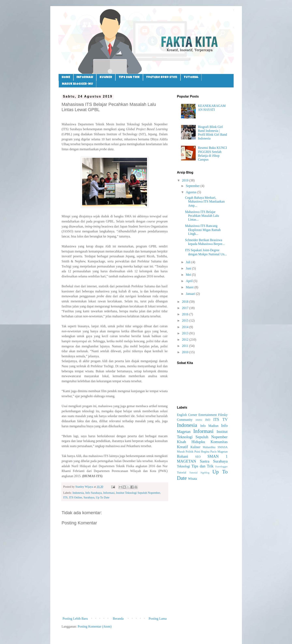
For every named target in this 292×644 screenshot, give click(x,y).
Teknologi (184, 466)
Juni (189, 268)
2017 (186, 308)
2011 (185, 346)
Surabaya (89, 497)
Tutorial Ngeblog (199, 473)
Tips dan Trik (202, 466)
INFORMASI (85, 77)
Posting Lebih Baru (75, 619)
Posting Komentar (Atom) (95, 626)
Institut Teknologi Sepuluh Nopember (138, 493)
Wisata (192, 479)
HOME (66, 77)
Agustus (191, 192)
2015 (186, 320)
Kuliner (195, 447)
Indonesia (78, 493)
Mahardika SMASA (215, 447)
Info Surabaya (94, 493)
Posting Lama (158, 619)
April (190, 281)
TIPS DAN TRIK (129, 77)
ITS (65, 497)
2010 (186, 352)
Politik (189, 452)
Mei (189, 275)
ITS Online (75, 497)
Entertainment (208, 415)
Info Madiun (209, 426)
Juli (188, 262)
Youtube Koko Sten (162, 77)
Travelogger (221, 467)
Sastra (205, 461)
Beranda (118, 619)
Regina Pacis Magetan (214, 452)
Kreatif (182, 447)
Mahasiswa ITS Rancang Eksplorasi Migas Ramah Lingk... (203, 230)
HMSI (199, 420)
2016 (186, 314)
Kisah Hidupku (191, 442)
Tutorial (182, 472)
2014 (186, 327)
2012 (186, 340)
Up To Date (103, 497)
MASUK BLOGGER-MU (77, 84)
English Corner (187, 415)
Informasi (109, 493)
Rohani (183, 456)
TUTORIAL (191, 77)
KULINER (106, 77)
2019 (186, 180)
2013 (186, 333)
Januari (191, 294)
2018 (186, 302)
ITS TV (221, 419)
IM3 (208, 420)
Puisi (197, 452)
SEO (198, 457)
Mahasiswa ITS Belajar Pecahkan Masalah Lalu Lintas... (202, 216)
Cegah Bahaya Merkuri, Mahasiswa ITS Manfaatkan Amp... (205, 201)
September (193, 186)
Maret (190, 287)
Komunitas (219, 442)
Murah (181, 452)
